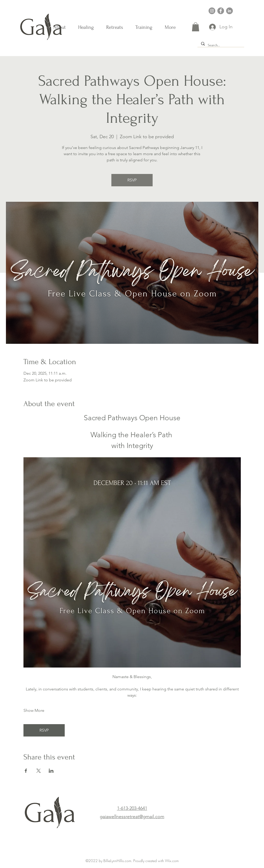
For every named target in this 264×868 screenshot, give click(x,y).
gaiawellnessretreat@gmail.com (132, 817)
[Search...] (221, 45)
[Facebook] (221, 11)
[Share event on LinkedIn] (51, 771)
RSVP (132, 180)
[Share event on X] (39, 771)
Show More (34, 710)
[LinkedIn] (229, 11)
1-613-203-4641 (132, 808)
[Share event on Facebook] (26, 771)
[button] (196, 27)
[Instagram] (212, 11)
